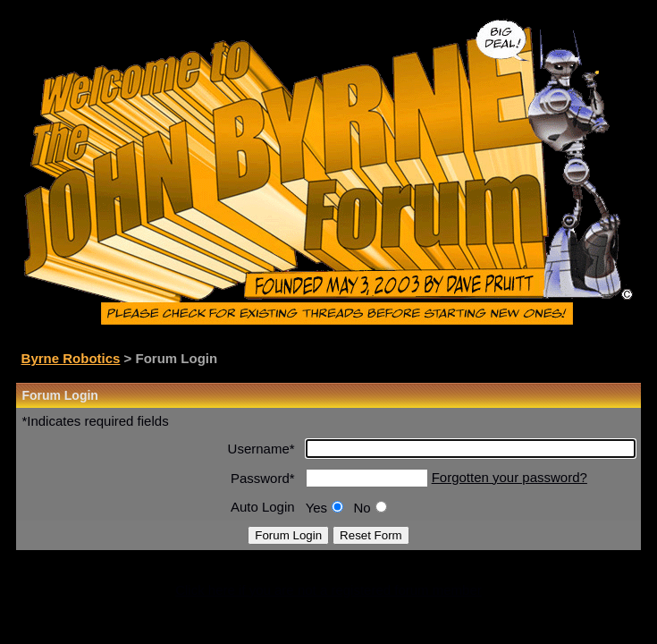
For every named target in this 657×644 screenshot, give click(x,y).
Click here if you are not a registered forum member (328, 590)
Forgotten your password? (510, 477)
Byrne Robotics (71, 358)
